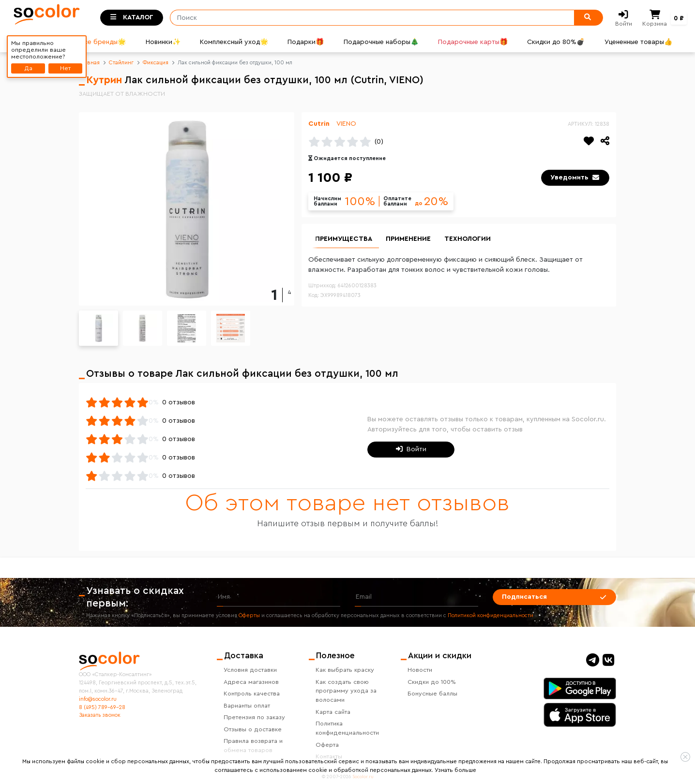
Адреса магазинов (251, 682)
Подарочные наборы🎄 (381, 42)
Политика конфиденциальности (347, 728)
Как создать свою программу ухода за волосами (346, 691)
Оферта (327, 745)
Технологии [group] (468, 239)
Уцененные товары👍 (638, 42)
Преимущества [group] (344, 239)
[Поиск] (369, 18)
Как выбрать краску (345, 670)
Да (28, 68)
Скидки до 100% (432, 682)
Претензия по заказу (254, 717)
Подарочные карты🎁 (473, 42)
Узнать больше (455, 770)
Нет (65, 68)
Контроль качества (252, 694)
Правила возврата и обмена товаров (253, 746)
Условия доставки (250, 670)
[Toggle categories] (132, 18)
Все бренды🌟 (103, 42)
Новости (420, 670)
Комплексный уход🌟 (234, 42)
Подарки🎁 (306, 42)
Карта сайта (333, 712)
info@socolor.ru (98, 699)
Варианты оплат (247, 706)
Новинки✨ (163, 42)
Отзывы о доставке (253, 729)
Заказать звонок (100, 715)
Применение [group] (408, 239)
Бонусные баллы (432, 694)
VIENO (346, 124)
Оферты (249, 615)
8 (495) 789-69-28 (102, 707)
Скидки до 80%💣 (556, 42)
